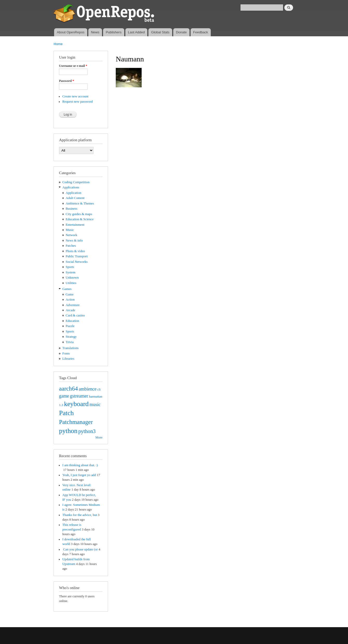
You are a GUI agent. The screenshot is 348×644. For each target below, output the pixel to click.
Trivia (70, 342)
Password (67, 81)
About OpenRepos (71, 32)
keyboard (76, 404)
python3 (87, 431)
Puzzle (70, 326)
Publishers (114, 32)
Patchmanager (76, 422)
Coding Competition (76, 182)
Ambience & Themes (80, 203)
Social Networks (77, 262)
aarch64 (68, 388)
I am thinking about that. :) (80, 465)
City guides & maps (79, 214)
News (95, 32)
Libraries (68, 359)
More (99, 437)
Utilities (71, 283)
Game (70, 294)
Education (72, 321)
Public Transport (77, 256)
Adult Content (75, 198)
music (95, 405)
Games (67, 289)
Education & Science (80, 219)
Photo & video (75, 251)
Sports (70, 267)
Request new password (78, 102)
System (71, 272)
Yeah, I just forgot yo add (79, 475)
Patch (66, 413)
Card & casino (75, 315)
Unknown (72, 278)
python (68, 431)
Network (72, 235)
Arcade (71, 310)
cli (99, 390)
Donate (181, 32)
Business (72, 209)
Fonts (66, 353)
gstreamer (79, 396)
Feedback (201, 32)
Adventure (73, 305)
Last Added (136, 32)
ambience (88, 389)
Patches (71, 246)
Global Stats (160, 32)
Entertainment (75, 225)
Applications (71, 187)
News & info (74, 240)
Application (74, 193)
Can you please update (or (80, 549)
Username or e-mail (73, 66)
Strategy (71, 337)
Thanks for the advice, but (80, 515)
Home (58, 44)
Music (70, 230)
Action (70, 300)
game (64, 396)
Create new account (75, 96)
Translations (71, 348)
